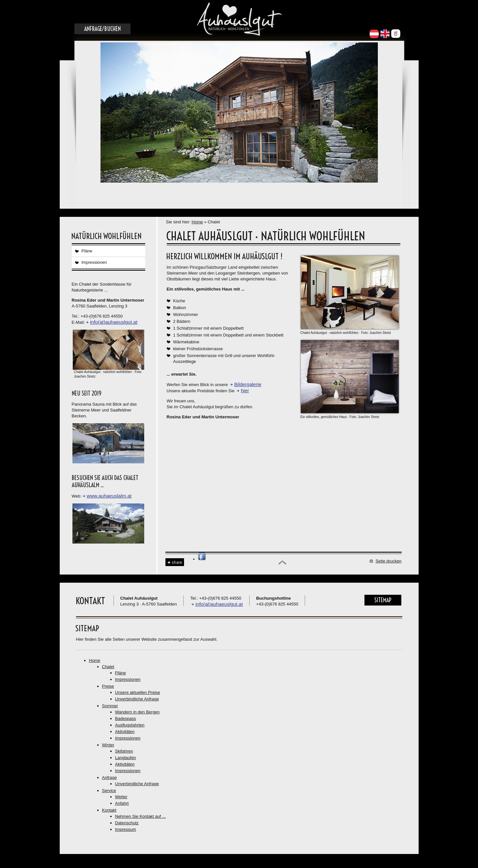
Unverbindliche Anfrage (137, 699)
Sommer (110, 706)
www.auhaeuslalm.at (109, 496)
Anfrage (110, 778)
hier (245, 390)
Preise (108, 686)
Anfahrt (122, 803)
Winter (108, 745)
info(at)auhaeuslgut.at (114, 322)
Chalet (108, 667)
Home (197, 222)
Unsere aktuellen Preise (138, 692)
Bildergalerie (248, 384)
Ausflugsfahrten (130, 725)
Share (175, 562)
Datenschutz (127, 823)
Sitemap (383, 600)
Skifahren (124, 751)
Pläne (87, 251)
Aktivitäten (125, 732)
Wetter (121, 797)
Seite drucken (389, 561)
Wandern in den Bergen (138, 712)
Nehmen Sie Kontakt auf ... (140, 816)
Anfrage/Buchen (102, 29)
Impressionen (94, 262)
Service (109, 791)
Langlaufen (126, 758)
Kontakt (109, 810)
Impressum (126, 829)
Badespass (126, 718)
